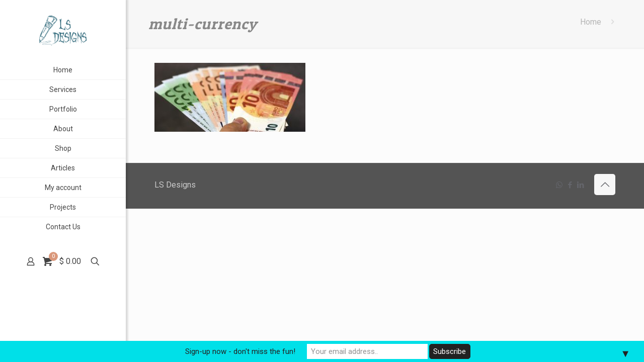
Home (591, 22)
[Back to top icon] (605, 185)
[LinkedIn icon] (580, 185)
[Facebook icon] (570, 185)
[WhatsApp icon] (559, 185)
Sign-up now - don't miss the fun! (240, 351)
